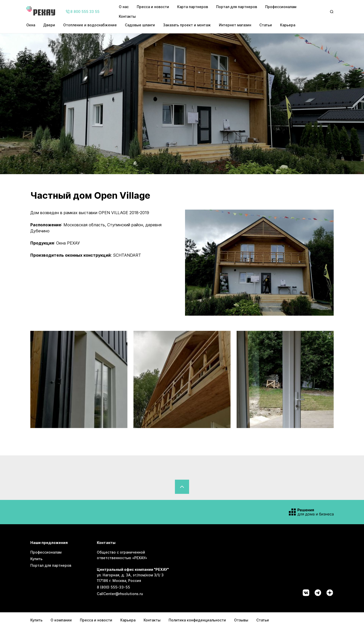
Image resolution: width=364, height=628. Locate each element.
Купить (36, 559)
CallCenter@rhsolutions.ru (120, 594)
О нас (124, 7)
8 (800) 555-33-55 (113, 587)
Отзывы (241, 620)
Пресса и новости (153, 7)
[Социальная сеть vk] (306, 593)
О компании (61, 620)
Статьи (266, 25)
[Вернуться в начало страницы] (182, 487)
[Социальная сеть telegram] (318, 593)
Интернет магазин (235, 25)
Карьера (288, 25)
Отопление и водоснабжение (90, 25)
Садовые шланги (140, 25)
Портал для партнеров (237, 7)
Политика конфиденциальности (197, 620)
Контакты (127, 16)
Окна (31, 25)
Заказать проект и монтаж (187, 25)
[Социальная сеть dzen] (330, 593)
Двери (49, 25)
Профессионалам (281, 7)
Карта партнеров (193, 7)
